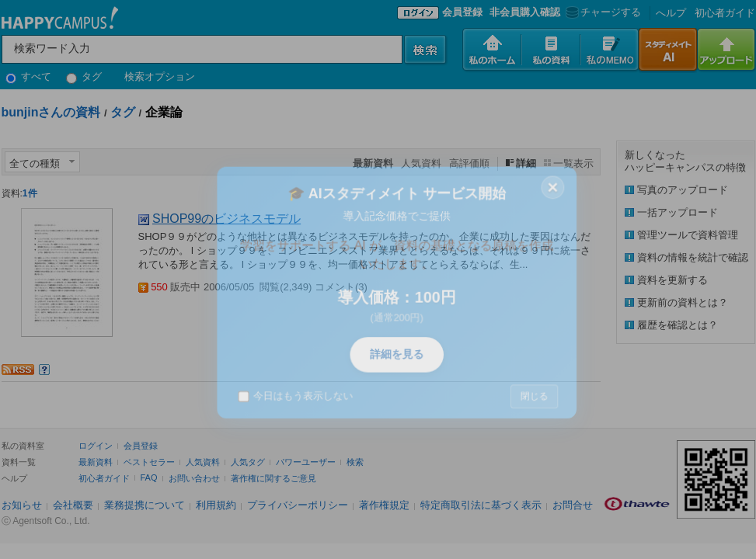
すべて (29, 76)
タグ (84, 76)
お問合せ (573, 505)
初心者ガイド (725, 13)
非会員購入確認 (525, 12)
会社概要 (73, 505)
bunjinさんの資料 (51, 112)
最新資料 (96, 462)
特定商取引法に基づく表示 (481, 505)
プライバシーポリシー (298, 505)
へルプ (671, 13)
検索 (355, 462)
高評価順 (469, 163)
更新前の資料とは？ (683, 302)
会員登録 (462, 12)
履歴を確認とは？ (678, 325)
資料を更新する (672, 280)
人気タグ (248, 462)
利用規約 (216, 505)
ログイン (96, 446)
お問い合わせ (194, 478)
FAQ (149, 477)
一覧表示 (573, 163)
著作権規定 (384, 505)
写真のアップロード (683, 190)
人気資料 (421, 163)
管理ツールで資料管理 (688, 235)
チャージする (602, 12)
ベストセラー (149, 462)
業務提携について (145, 505)
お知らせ (22, 505)
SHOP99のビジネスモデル (226, 219)
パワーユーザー (306, 462)
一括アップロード (678, 212)
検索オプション (160, 76)
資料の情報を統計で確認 (693, 257)
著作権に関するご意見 (273, 478)
